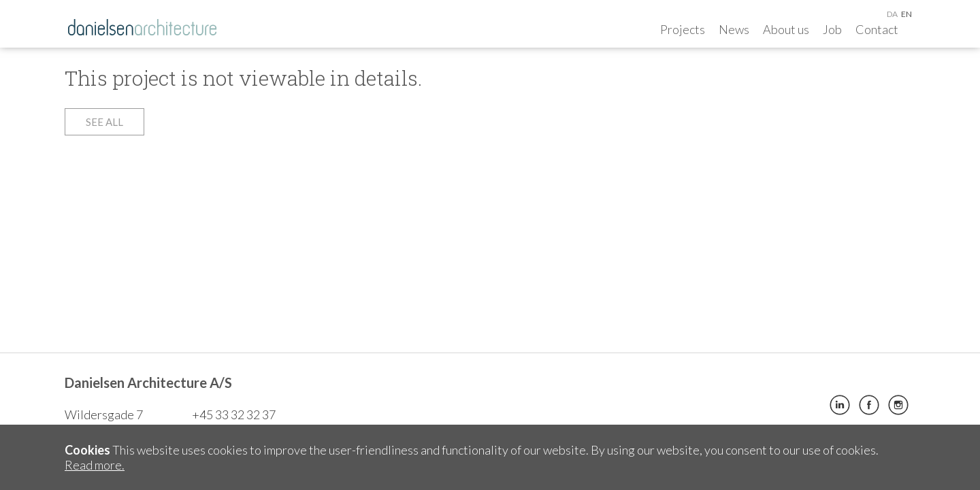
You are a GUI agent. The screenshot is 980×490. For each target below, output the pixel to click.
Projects (683, 29)
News (734, 29)
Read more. (95, 465)
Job (832, 29)
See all (104, 122)
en (906, 14)
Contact (877, 29)
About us (786, 29)
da (892, 14)
